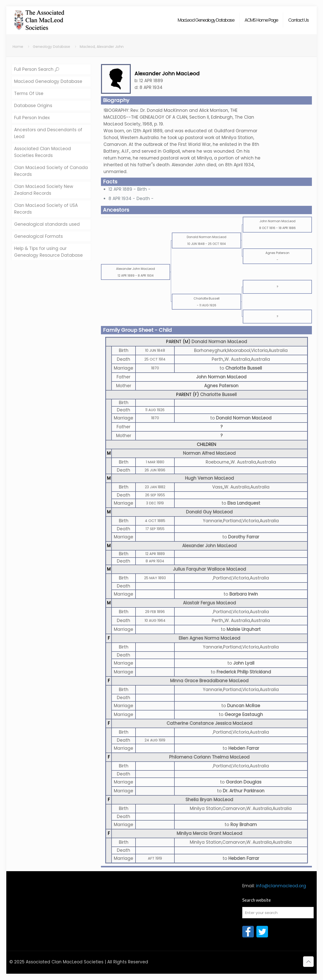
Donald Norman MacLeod (219, 342)
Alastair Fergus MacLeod (209, 603)
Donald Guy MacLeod (209, 512)
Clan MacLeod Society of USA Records (46, 209)
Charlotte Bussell (218, 395)
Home (18, 47)
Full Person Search (37, 69)
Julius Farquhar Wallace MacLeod (209, 569)
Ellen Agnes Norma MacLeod (209, 638)
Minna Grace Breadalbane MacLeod (209, 681)
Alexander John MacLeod (209, 546)
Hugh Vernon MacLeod (209, 478)
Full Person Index (32, 118)
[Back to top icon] (308, 962)
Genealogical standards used (47, 224)
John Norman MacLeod (221, 377)
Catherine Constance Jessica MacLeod (209, 723)
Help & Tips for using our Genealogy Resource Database (48, 252)
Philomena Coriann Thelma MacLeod (209, 757)
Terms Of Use (29, 93)
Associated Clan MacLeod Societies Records (43, 152)
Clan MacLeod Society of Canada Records (51, 171)
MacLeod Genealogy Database (48, 81)
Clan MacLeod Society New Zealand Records (44, 190)
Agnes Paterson (221, 386)
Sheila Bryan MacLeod (209, 800)
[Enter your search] (278, 913)
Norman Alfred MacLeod (209, 453)
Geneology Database (51, 47)
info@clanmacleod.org (281, 886)
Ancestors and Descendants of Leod (48, 133)
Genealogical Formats (38, 236)
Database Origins (33, 106)
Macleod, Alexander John (102, 47)
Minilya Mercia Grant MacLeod (209, 833)
